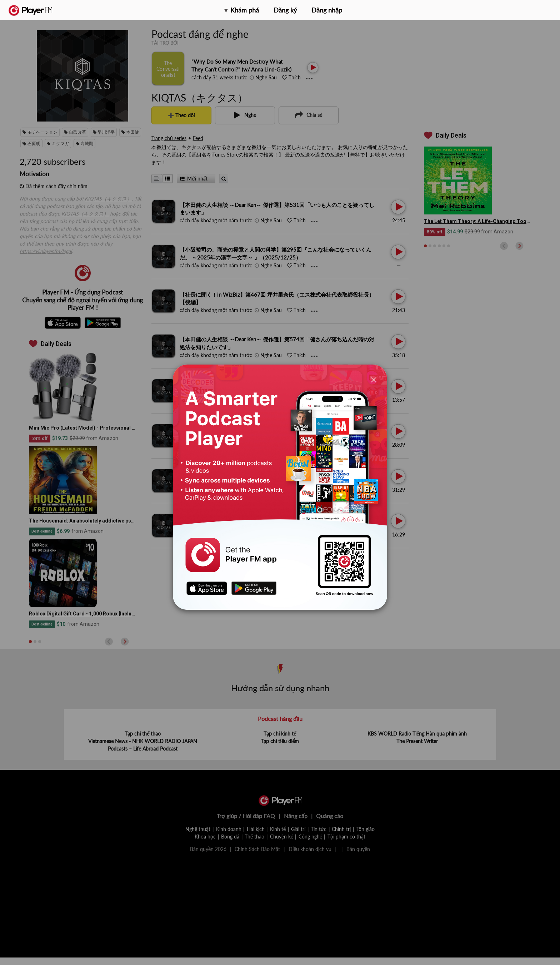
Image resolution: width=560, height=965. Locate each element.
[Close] (374, 380)
